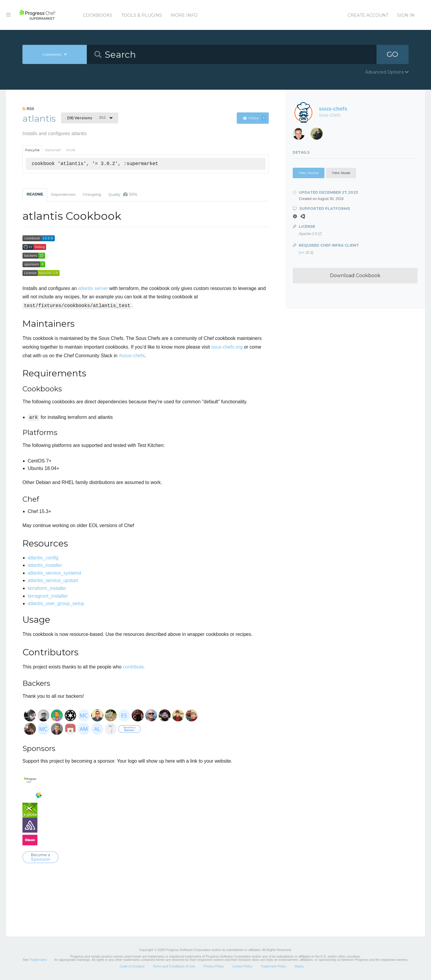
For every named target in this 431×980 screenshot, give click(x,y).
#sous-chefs (132, 356)
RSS (28, 109)
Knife (71, 150)
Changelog (92, 194)
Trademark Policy (273, 966)
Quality (123, 194)
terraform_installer (47, 588)
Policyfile (32, 150)
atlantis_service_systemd (55, 573)
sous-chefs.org (227, 347)
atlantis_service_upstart (53, 580)
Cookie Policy (242, 966)
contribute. (134, 667)
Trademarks (38, 960)
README (35, 194)
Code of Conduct (132, 966)
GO (392, 54)
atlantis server (93, 288)
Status (299, 966)
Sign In (406, 15)
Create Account (368, 15)
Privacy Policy (214, 966)
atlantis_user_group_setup (56, 603)
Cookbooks (98, 15)
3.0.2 (86, 118)
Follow (254, 118)
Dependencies (63, 194)
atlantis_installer (45, 565)
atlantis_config (43, 558)
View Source (309, 173)
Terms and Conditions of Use (174, 966)
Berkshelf (53, 150)
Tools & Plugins (142, 15)
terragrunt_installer (48, 596)
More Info (184, 15)
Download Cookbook (355, 275)
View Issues (341, 173)
